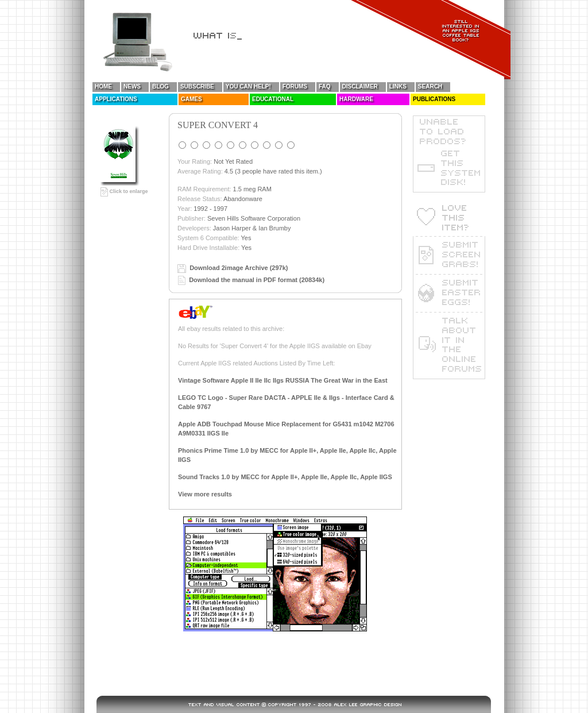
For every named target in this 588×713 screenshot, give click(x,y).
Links (398, 86)
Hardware (356, 99)
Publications (434, 99)
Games (192, 99)
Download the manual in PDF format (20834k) (257, 280)
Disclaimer (360, 86)
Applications (116, 99)
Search (430, 86)
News (132, 86)
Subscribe (197, 86)
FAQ (325, 86)
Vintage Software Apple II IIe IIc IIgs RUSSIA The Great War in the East (283, 380)
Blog (160, 86)
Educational (273, 99)
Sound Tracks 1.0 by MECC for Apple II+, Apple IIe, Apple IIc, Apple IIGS (285, 477)
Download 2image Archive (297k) (239, 268)
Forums (295, 86)
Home (103, 86)
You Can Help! (248, 86)
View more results (205, 494)
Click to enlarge (124, 191)
